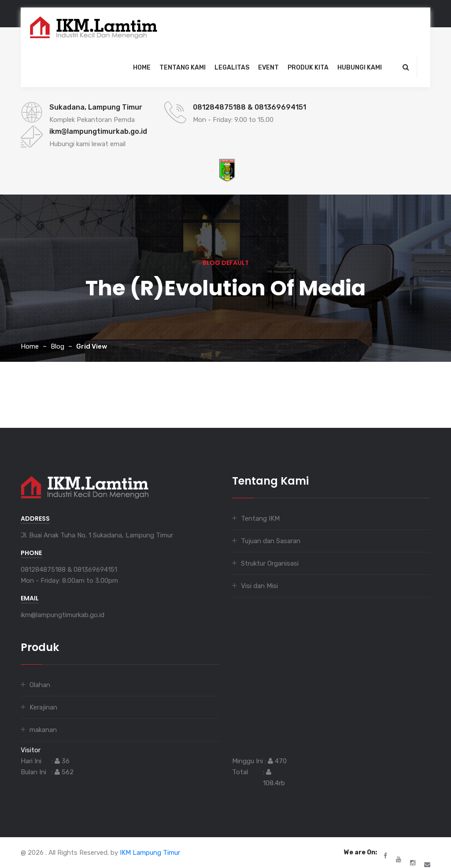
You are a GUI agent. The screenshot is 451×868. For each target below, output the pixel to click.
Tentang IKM (260, 519)
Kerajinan (43, 707)
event (268, 68)
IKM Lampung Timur (150, 853)
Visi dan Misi (259, 586)
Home (142, 68)
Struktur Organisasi (270, 563)
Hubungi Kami (360, 68)
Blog (57, 346)
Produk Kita (308, 68)
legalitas (232, 68)
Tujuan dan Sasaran (271, 541)
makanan (43, 730)
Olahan (40, 685)
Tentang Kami (183, 68)
